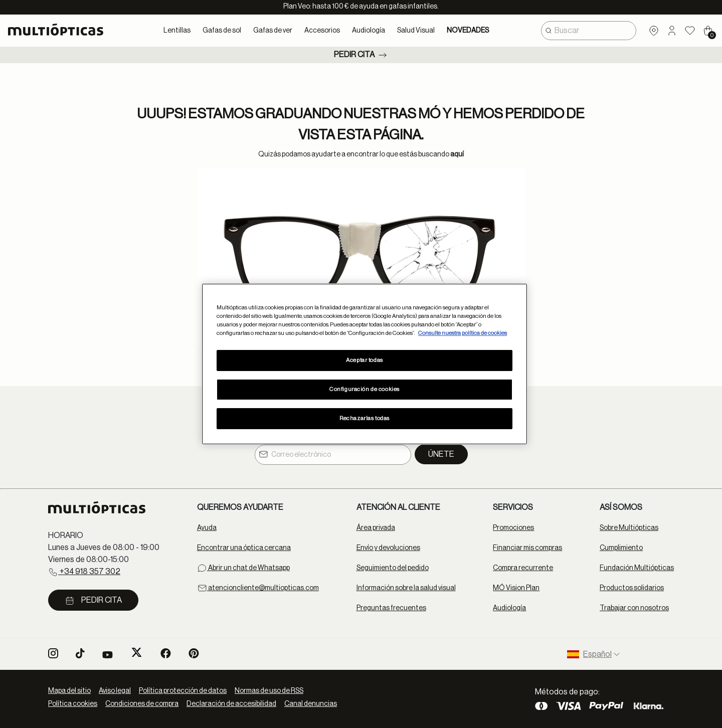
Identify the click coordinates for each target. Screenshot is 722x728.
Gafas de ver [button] (273, 31)
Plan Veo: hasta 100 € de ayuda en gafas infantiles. (361, 7)
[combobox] (589, 31)
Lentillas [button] (177, 31)
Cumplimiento (621, 548)
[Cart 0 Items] (708, 31)
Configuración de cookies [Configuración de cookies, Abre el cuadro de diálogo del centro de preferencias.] (365, 389)
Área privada (376, 528)
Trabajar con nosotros (634, 608)
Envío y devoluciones (388, 548)
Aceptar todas (364, 360)
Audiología (509, 608)
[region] (365, 364)
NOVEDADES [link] (468, 31)
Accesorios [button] (322, 31)
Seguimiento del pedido (393, 568)
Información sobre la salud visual (406, 588)
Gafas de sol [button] (222, 31)
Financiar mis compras (527, 548)
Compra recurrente (523, 568)
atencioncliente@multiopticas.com (258, 588)
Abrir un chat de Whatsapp (243, 568)
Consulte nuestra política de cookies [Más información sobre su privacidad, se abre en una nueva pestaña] (463, 333)
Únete (441, 454)
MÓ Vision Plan (516, 588)
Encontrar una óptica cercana (244, 548)
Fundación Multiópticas (637, 568)
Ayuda (207, 528)
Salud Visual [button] (416, 31)
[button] (672, 31)
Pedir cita (361, 55)
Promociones (513, 528)
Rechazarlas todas (365, 418)
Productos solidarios (632, 588)
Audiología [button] (369, 31)
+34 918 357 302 (84, 572)
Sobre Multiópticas (629, 528)
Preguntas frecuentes (391, 608)
